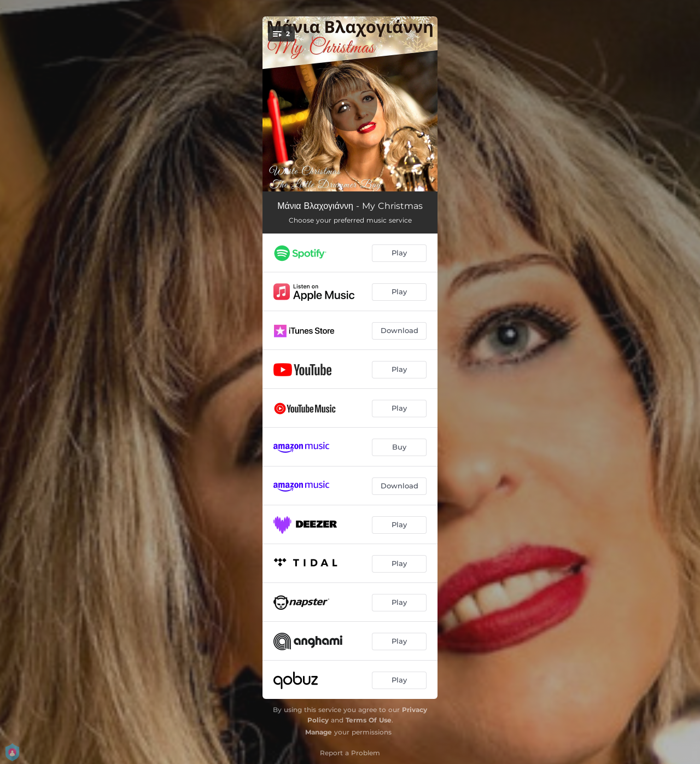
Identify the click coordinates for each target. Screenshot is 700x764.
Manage (319, 732)
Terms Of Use (369, 720)
